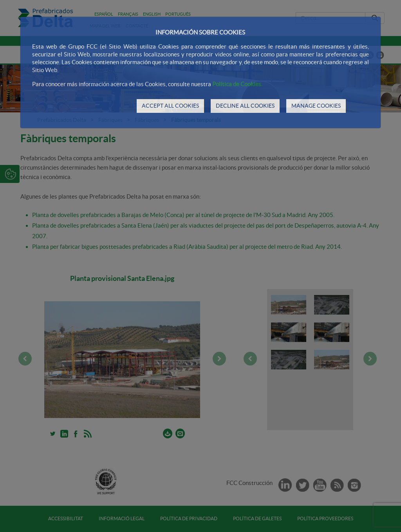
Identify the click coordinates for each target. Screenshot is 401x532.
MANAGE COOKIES (316, 106)
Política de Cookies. (237, 84)
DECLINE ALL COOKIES (245, 106)
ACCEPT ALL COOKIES (170, 106)
